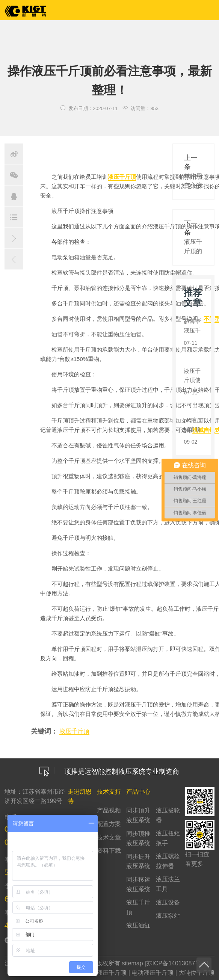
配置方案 (109, 824)
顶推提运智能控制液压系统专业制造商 (109, 772)
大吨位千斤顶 (196, 973)
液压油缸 (138, 925)
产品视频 (109, 810)
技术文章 (109, 837)
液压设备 (168, 902)
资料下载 (109, 851)
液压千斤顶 (122, 177)
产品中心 (138, 792)
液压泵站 (168, 916)
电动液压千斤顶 (153, 973)
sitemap (133, 963)
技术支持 (109, 792)
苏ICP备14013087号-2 (176, 963)
